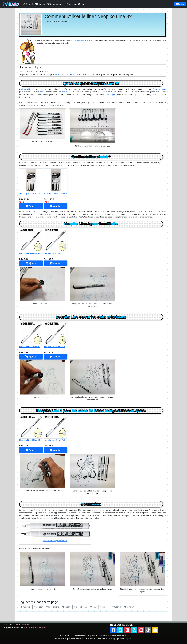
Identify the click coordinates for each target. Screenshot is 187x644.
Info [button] (82, 4)
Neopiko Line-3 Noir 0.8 (31, 428)
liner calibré (78, 40)
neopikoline (80, 607)
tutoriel (116, 607)
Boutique (40, 4)
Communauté (55, 4)
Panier (180, 4)
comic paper (67, 92)
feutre (41, 89)
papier (57, 74)
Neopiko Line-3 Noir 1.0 (56, 428)
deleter (38, 607)
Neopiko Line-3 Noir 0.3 (56, 335)
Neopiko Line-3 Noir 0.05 (56, 241)
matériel (26, 607)
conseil (104, 607)
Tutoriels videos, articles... (36, 627)
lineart (66, 607)
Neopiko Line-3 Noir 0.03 (31, 241)
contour (129, 607)
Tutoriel (28, 4)
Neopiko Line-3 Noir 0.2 (31, 335)
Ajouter (31, 206)
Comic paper (69, 74)
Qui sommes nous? (22, 624)
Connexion (71, 4)
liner (93, 607)
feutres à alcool (159, 89)
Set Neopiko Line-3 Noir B (56, 182)
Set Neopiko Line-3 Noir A (31, 182)
